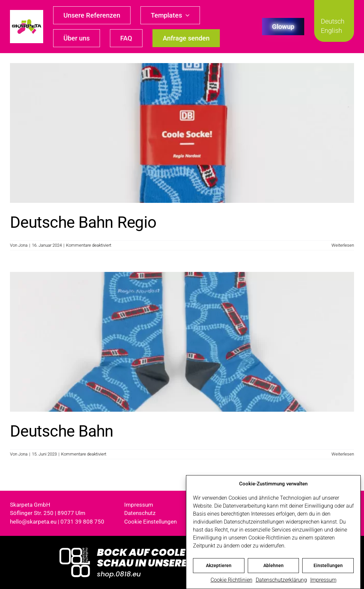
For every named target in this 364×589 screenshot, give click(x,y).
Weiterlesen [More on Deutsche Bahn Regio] (343, 245)
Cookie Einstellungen (150, 522)
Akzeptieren (219, 565)
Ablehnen (273, 565)
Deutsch (333, 21)
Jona (23, 245)
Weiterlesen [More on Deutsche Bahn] (343, 454)
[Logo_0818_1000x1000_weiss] (75, 548)
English (331, 31)
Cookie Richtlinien (231, 580)
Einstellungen (328, 565)
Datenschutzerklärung (281, 580)
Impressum (323, 580)
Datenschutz (140, 513)
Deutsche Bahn (62, 431)
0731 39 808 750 (82, 522)
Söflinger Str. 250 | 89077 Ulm (48, 513)
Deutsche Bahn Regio (83, 222)
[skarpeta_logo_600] (27, 12)
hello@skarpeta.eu (33, 522)
